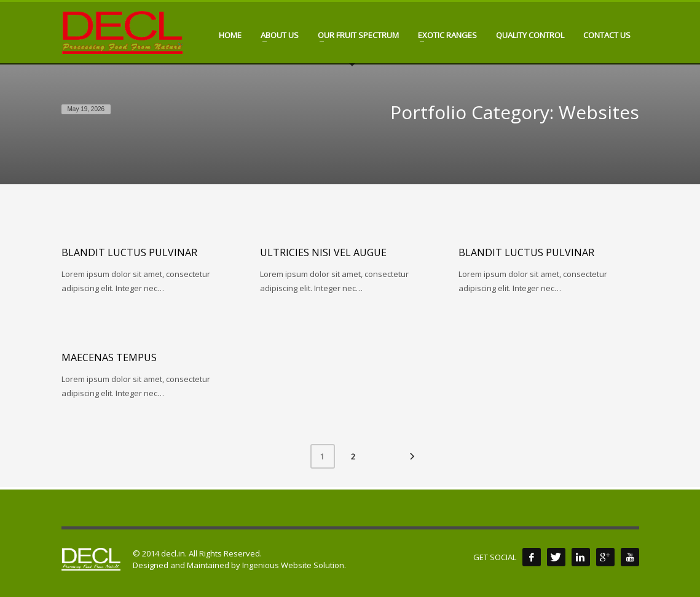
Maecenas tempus (109, 357)
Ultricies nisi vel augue (323, 252)
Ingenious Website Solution (293, 565)
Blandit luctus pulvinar (129, 252)
